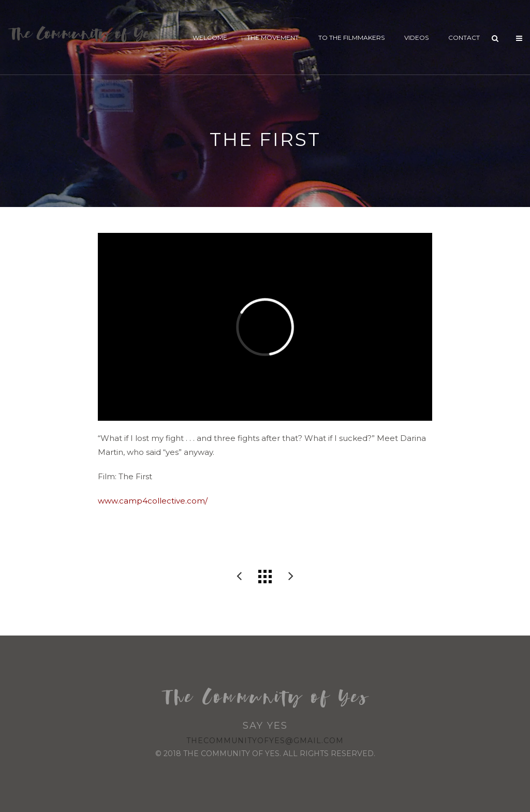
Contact (464, 38)
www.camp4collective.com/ (153, 501)
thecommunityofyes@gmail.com (265, 741)
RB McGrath (239, 577)
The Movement (273, 38)
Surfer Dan (291, 577)
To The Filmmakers (351, 38)
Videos (416, 38)
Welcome (210, 38)
